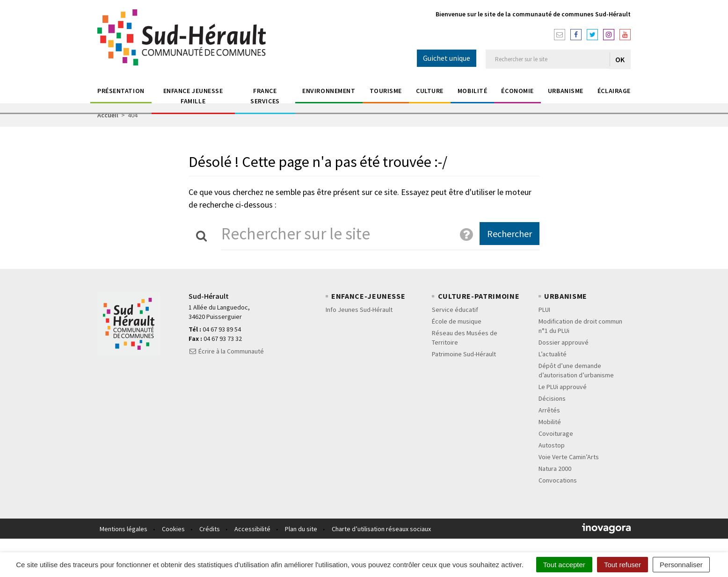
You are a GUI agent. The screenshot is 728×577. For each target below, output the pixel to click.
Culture (430, 91)
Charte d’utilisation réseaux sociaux (381, 529)
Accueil (108, 115)
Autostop (552, 445)
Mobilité (472, 91)
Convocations (558, 480)
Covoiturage (556, 433)
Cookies (173, 529)
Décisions (552, 398)
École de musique (457, 321)
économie (517, 91)
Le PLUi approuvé (563, 387)
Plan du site (301, 529)
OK (620, 59)
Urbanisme (566, 91)
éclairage (614, 91)
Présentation (121, 91)
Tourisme (386, 91)
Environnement (329, 91)
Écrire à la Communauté (226, 351)
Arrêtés (549, 410)
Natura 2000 (555, 469)
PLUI (544, 310)
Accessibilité (252, 529)
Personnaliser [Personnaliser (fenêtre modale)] (681, 565)
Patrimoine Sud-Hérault (464, 354)
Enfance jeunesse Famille (193, 96)
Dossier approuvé (564, 342)
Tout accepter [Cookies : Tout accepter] (564, 565)
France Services (265, 96)
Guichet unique (447, 58)
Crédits (210, 529)
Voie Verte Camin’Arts (569, 457)
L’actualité (553, 354)
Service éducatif (455, 310)
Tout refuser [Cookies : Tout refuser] (622, 565)
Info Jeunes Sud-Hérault (359, 310)
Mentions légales (124, 529)
